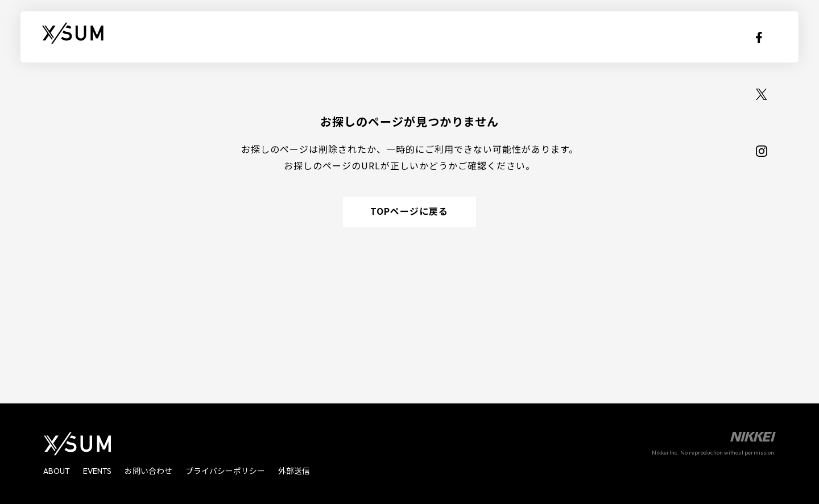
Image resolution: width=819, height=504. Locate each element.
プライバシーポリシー (226, 471)
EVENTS (220, 37)
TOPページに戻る (410, 213)
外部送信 (295, 471)
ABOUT (162, 37)
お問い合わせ (149, 471)
